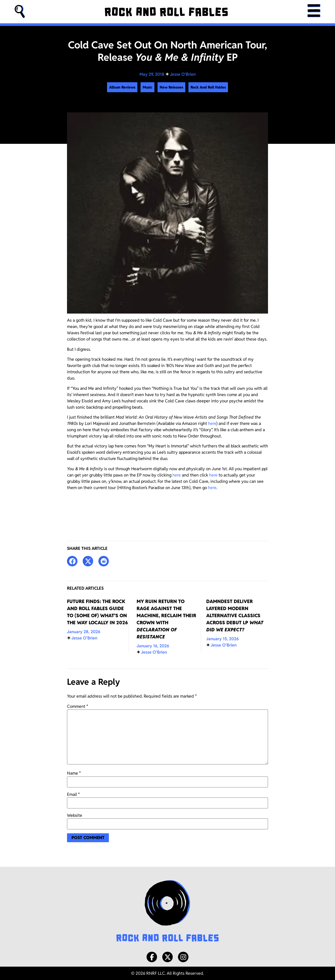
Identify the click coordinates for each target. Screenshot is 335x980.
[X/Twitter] (167, 957)
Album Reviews (122, 87)
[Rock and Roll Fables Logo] (167, 912)
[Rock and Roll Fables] (166, 12)
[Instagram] (183, 957)
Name (74, 773)
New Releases (171, 87)
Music (147, 87)
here (212, 423)
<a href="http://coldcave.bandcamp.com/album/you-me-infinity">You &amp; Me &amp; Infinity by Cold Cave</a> (167, 510)
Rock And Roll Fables (208, 87)
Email (73, 795)
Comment (78, 707)
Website (75, 815)
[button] (20, 12)
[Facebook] (152, 957)
